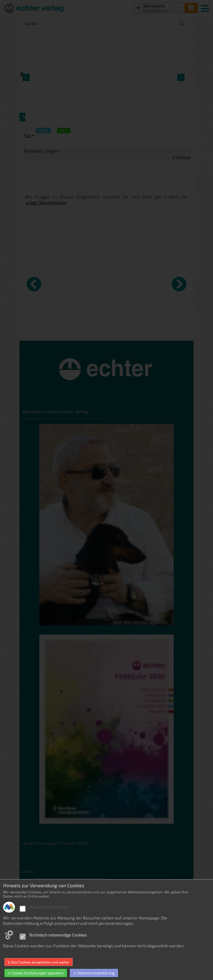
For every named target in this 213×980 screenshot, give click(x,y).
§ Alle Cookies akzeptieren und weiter (39, 962)
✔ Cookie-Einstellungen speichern (36, 973)
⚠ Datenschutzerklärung (94, 973)
